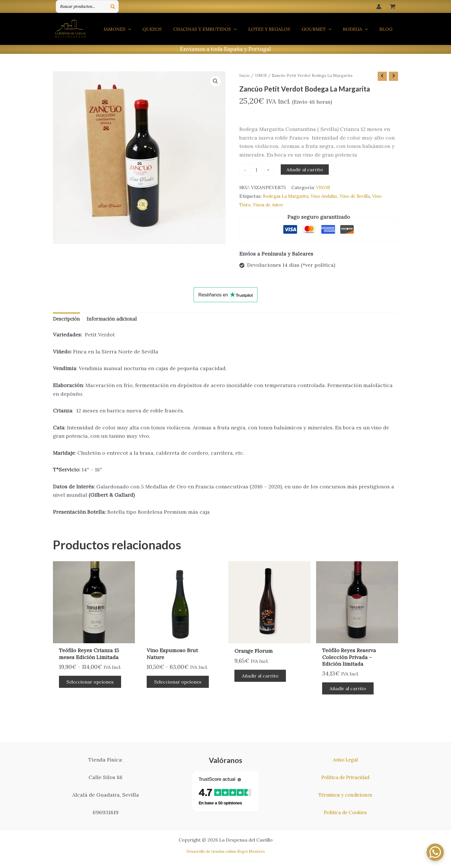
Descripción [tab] (68, 321)
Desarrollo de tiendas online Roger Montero (226, 851)
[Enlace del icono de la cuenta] (379, 7)
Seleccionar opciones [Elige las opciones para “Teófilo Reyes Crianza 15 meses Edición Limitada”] (91, 685)
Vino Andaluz (329, 197)
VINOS (261, 75)
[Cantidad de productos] (257, 171)
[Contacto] (435, 852)
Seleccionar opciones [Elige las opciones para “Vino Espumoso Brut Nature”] (179, 685)
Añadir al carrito (306, 170)
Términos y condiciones (345, 795)
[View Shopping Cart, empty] (393, 6)
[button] (215, 82)
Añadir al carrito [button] (262, 679)
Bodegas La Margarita (288, 197)
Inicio (245, 75)
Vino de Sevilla (361, 197)
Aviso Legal (345, 760)
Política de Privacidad (345, 777)
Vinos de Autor (270, 206)
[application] (143, 29)
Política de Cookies (345, 812)
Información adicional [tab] (117, 321)
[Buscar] (113, 6)
